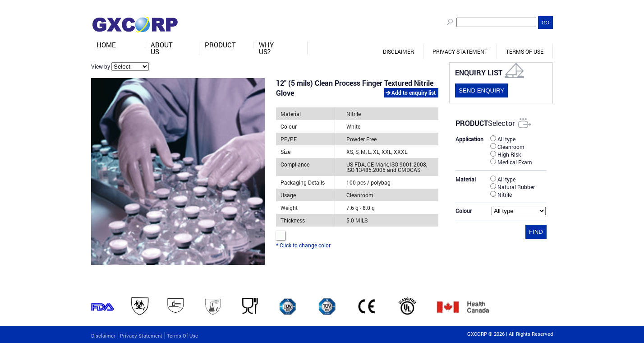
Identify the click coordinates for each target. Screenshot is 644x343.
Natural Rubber (513, 186)
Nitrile (501, 194)
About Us (162, 48)
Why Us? (266, 48)
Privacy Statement (460, 51)
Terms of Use (525, 51)
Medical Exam (511, 162)
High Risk (506, 154)
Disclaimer (398, 51)
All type (503, 139)
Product (220, 45)
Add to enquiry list (414, 93)
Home (106, 45)
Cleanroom (507, 146)
